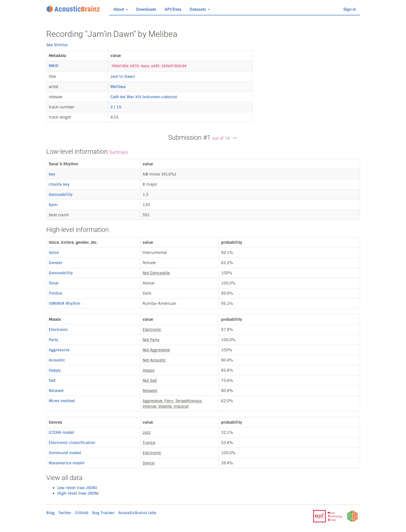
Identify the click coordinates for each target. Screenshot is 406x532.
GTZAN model (62, 432)
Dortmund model (65, 453)
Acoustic (57, 360)
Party (54, 340)
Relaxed (56, 391)
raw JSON (87, 488)
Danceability (61, 273)
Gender (56, 263)
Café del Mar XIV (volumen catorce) (144, 97)
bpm (53, 205)
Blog (50, 513)
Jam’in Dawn (123, 76)
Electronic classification (72, 443)
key (52, 174)
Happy (55, 370)
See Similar (57, 45)
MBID (54, 66)
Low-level (66, 488)
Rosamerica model (67, 463)
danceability (61, 194)
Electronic (58, 330)
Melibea (118, 87)
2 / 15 (116, 107)
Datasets (200, 9)
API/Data (173, 9)
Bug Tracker (103, 513)
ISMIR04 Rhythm (65, 303)
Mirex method (62, 401)
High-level (67, 493)
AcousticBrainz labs (137, 513)
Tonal (54, 283)
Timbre (55, 293)
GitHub (82, 513)
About (121, 9)
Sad (52, 380)
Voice (54, 253)
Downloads (146, 9)
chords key (59, 184)
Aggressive (59, 350)
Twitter (65, 513)
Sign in (350, 9)
